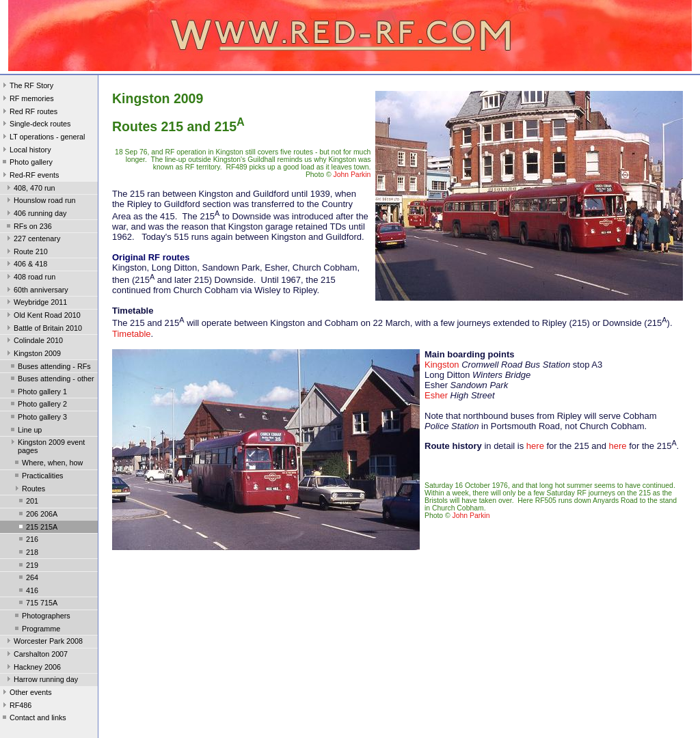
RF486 (16, 707)
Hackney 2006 (32, 668)
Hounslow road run (40, 202)
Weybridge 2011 (36, 303)
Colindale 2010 (33, 342)
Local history (26, 151)
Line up (25, 431)
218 (27, 553)
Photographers (41, 617)
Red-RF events (30, 176)
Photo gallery (26, 163)
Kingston (442, 365)
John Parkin (352, 175)
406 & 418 (26, 265)
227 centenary (32, 240)
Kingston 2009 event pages (46, 446)
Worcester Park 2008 (43, 642)
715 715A (37, 604)
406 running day (35, 215)
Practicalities (38, 477)
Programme (36, 630)
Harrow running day (41, 681)
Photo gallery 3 (38, 418)
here (535, 446)
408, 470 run (30, 189)
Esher (436, 395)
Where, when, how (48, 464)
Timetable (132, 334)
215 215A (37, 528)
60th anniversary (36, 291)
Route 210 (26, 253)
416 (27, 592)
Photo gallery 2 (38, 405)
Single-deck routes (35, 125)
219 (27, 566)
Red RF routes (29, 113)
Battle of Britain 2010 (43, 329)
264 (27, 579)
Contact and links (33, 719)
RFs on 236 (28, 228)
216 (27, 541)
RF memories (27, 100)
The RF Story (27, 87)
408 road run (30, 278)
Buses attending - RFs (50, 368)
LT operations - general (42, 138)
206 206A (37, 515)
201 (27, 502)
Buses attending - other (51, 380)
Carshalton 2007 (36, 655)
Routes (29, 490)
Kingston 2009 (32, 355)
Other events (26, 694)
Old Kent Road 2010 (42, 316)
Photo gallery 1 (38, 393)
